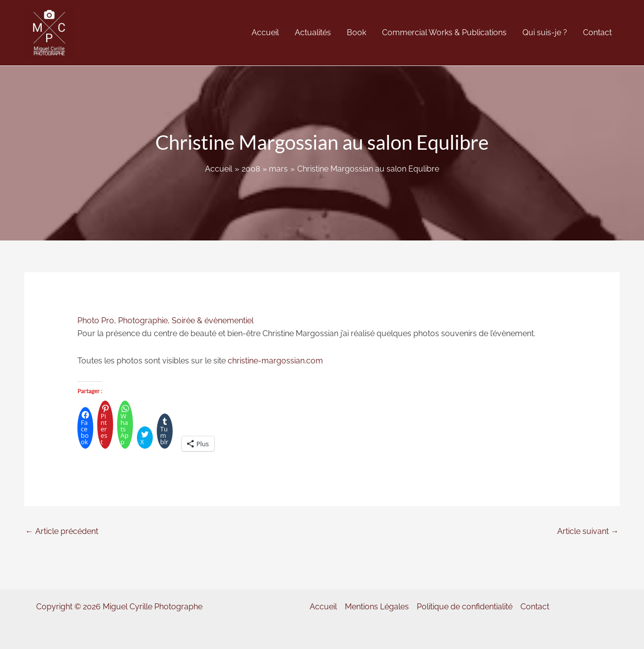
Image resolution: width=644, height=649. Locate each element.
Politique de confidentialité (465, 607)
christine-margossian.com (275, 361)
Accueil (323, 607)
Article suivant (588, 531)
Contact (535, 607)
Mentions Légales (377, 607)
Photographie (143, 321)
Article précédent (62, 531)
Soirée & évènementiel (213, 321)
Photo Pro (96, 321)
